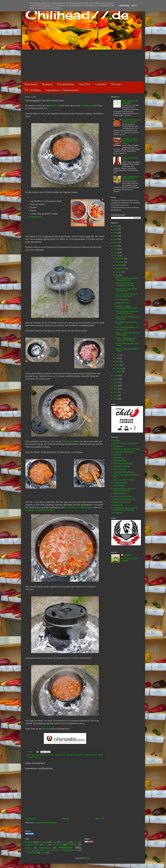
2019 (116, 249)
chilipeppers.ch (119, 458)
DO (37, 755)
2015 (116, 379)
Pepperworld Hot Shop (122, 502)
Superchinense (72, 850)
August (119, 272)
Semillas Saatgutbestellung (123, 452)
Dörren (76, 842)
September (120, 269)
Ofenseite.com (86, 106)
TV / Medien (33, 90)
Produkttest (30, 757)
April (118, 362)
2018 (116, 253)
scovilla (43, 853)
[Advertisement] (83, 65)
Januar (119, 372)
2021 (116, 243)
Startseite (31, 84)
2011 (116, 392)
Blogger (87, 858)
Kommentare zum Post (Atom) (46, 823)
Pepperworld (45, 848)
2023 (116, 236)
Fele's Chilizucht (119, 469)
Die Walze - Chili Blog (121, 466)
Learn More (124, 6)
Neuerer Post (31, 819)
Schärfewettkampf (59, 850)
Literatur (101, 84)
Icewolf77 (127, 555)
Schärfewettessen (45, 850)
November (120, 262)
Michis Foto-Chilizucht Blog (123, 480)
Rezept (37, 757)
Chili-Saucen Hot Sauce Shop (125, 499)
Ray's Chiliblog (119, 486)
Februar (119, 368)
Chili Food (65, 842)
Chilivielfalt (117, 455)
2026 (116, 226)
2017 (116, 256)
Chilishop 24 (118, 505)
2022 (116, 239)
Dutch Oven (43, 755)
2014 (116, 382)
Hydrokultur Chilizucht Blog (123, 472)
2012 (116, 389)
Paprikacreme (36, 217)
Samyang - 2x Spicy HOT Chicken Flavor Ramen (130, 141)
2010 (116, 396)
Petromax (55, 106)
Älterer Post (100, 819)
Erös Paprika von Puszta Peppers (79, 507)
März (118, 365)
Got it (134, 6)
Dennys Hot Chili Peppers (123, 463)
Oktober (119, 265)
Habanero (57, 845)
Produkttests (66, 84)
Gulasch (58, 755)
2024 (116, 233)
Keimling (73, 845)
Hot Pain (117, 440)
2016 (116, 376)
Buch (55, 842)
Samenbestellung (31, 850)
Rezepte (47, 84)
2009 (116, 399)
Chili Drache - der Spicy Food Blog (126, 449)
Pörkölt (101, 755)
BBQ (33, 755)
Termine (116, 84)
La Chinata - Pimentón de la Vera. (39, 510)
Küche (63, 755)
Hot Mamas (118, 513)
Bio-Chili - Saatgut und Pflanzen (125, 443)
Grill (45, 845)
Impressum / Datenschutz (62, 90)
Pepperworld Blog (120, 493)
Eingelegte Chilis (32, 845)
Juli (117, 275)
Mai (117, 358)
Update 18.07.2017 (123, 303)
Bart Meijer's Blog (120, 461)
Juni (118, 355)
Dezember (120, 259)
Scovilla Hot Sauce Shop (123, 496)
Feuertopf (51, 755)
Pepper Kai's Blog (120, 483)
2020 (116, 246)
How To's (85, 84)
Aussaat (43, 842)
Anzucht (29, 842)
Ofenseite (46, 729)
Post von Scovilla (122, 300)
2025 (116, 229)
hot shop (33, 853)
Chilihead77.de (77, 14)
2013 (116, 386)
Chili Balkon (118, 446)
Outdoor (87, 755)
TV (26, 853)
